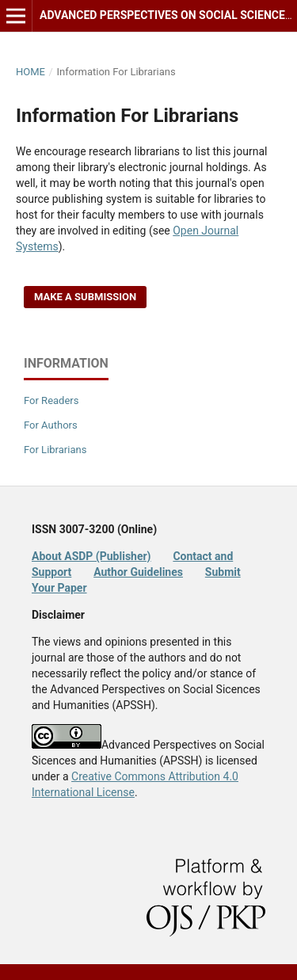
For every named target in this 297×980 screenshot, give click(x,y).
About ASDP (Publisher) (91, 556)
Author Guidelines (138, 572)
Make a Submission (85, 297)
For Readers (51, 400)
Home (30, 72)
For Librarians (55, 450)
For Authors (51, 425)
